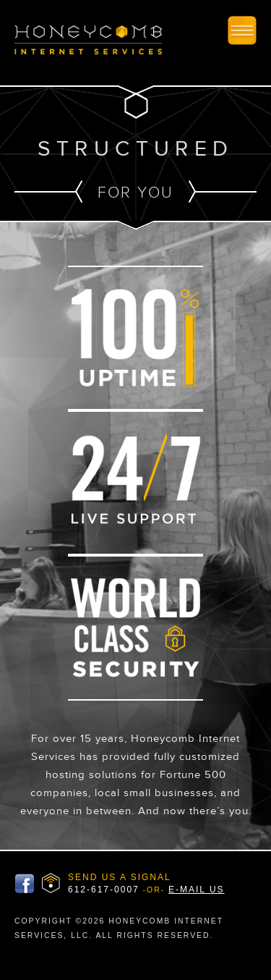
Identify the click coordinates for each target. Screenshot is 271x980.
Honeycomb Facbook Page (25, 884)
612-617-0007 (104, 890)
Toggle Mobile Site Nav (242, 30)
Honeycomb (88, 42)
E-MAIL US (197, 890)
